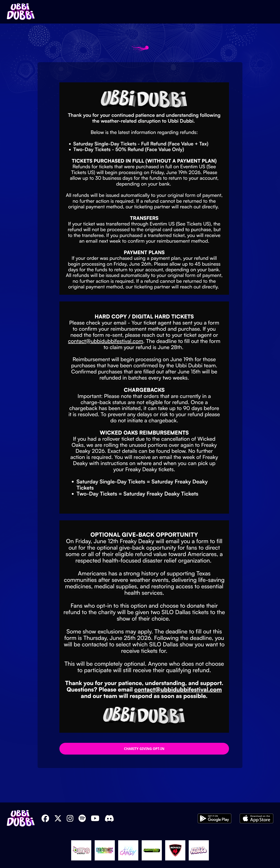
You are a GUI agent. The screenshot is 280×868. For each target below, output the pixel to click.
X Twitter (58, 818)
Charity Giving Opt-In (144, 749)
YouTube (95, 818)
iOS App (256, 818)
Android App (215, 818)
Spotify (82, 818)
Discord (109, 818)
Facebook (45, 818)
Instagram (70, 818)
